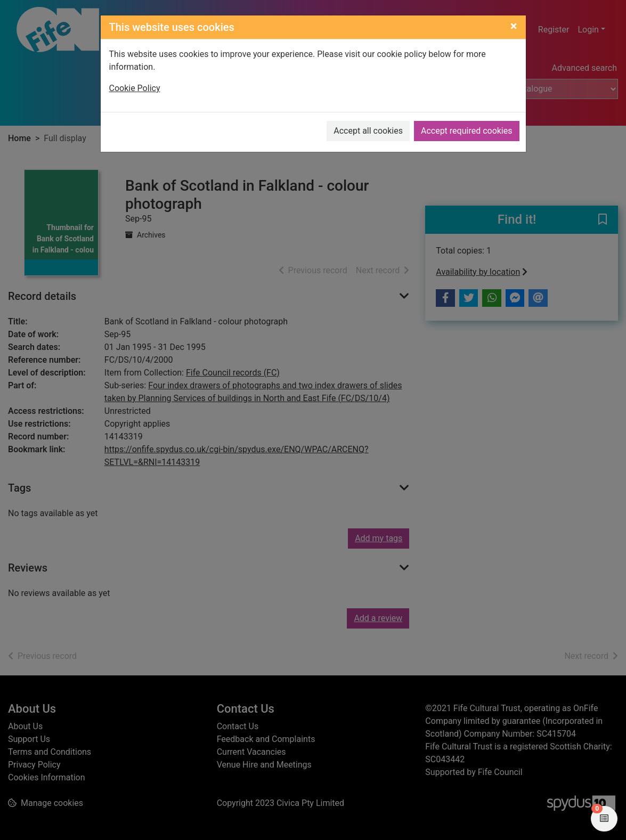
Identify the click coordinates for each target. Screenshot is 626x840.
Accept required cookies (467, 131)
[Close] (514, 26)
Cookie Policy (135, 88)
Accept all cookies (368, 131)
